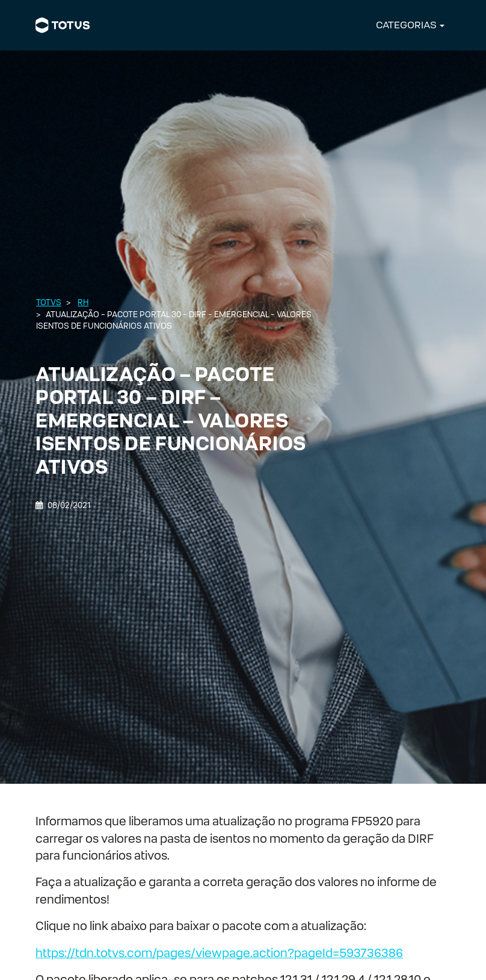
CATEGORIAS (406, 25)
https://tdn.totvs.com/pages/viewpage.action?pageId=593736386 (219, 953)
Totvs (49, 302)
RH (83, 302)
